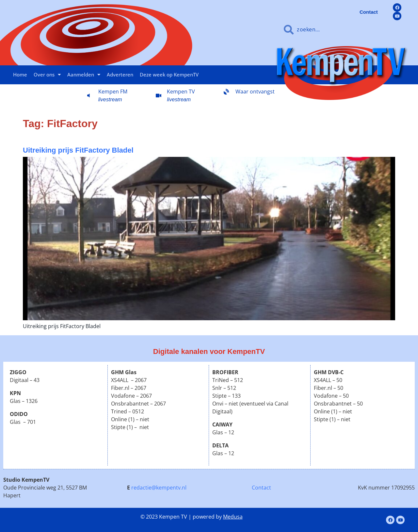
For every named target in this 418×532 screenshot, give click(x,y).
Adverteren (120, 75)
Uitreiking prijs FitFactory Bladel (78, 150)
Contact (261, 488)
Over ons (47, 75)
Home (20, 75)
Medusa (233, 517)
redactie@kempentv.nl (159, 488)
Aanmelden (84, 75)
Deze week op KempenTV (169, 75)
